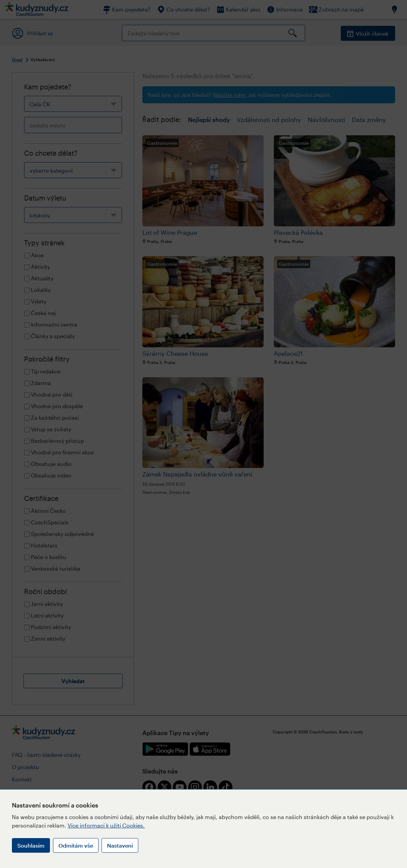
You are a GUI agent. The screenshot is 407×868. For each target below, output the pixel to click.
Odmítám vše (76, 845)
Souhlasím (31, 845)
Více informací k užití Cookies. (106, 825)
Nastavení (120, 845)
